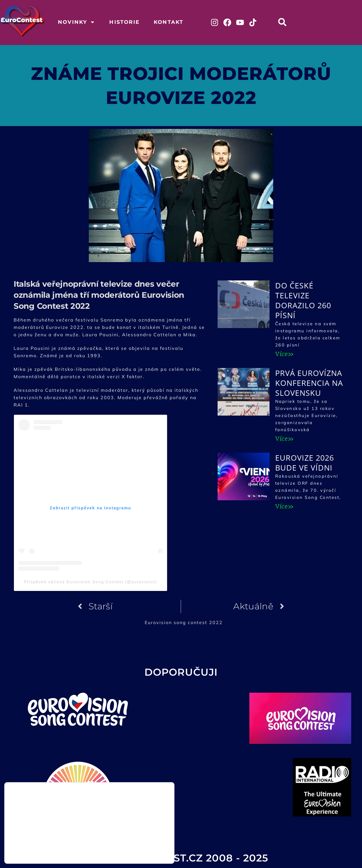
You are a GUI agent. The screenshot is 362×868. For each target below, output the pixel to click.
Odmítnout (145, 852)
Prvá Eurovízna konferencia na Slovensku (309, 384)
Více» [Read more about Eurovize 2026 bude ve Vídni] (284, 507)
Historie (124, 22)
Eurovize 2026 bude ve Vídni (305, 463)
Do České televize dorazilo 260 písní (303, 301)
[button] (285, 22)
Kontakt (169, 22)
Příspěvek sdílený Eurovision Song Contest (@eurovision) (90, 583)
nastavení (71, 854)
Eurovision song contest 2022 (184, 623)
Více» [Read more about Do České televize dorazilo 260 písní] (284, 355)
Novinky (76, 22)
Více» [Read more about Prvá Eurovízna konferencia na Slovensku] (284, 440)
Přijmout (145, 840)
